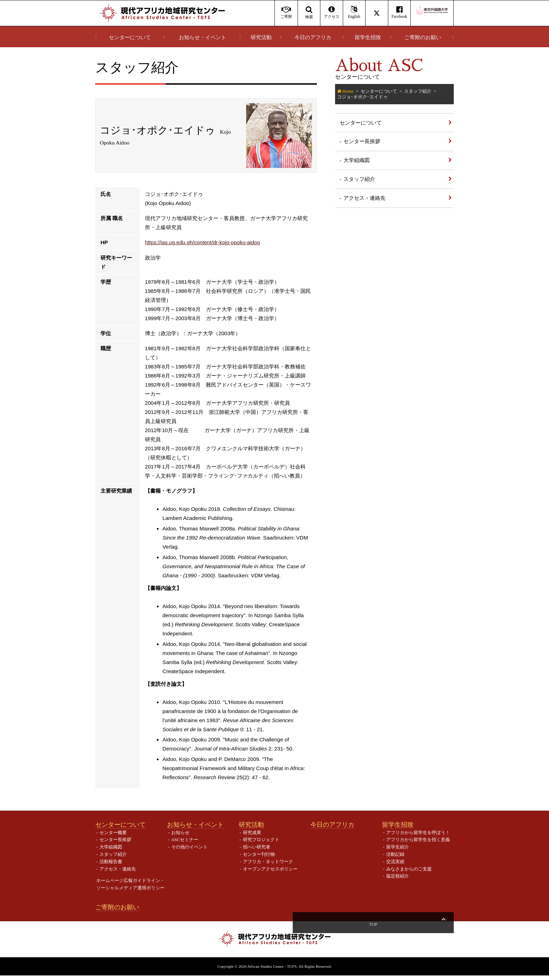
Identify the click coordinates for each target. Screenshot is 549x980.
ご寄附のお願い (423, 37)
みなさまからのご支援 (409, 873)
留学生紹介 (398, 851)
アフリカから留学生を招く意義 (418, 844)
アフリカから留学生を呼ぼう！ (418, 837)
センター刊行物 (259, 858)
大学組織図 (357, 160)
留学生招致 (368, 37)
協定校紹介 (398, 880)
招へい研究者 (257, 851)
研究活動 (261, 37)
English (354, 12)
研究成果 (252, 837)
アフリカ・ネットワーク (268, 866)
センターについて (130, 37)
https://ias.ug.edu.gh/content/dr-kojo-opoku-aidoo (203, 247)
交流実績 (395, 866)
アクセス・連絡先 (364, 198)
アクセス (331, 12)
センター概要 (113, 837)
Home (348, 91)
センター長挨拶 (362, 141)
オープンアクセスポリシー (270, 873)
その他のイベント (189, 851)
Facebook (399, 12)
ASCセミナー (185, 844)
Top (443, 928)
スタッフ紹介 (418, 91)
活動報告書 (111, 866)
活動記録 (395, 858)
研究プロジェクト (261, 844)
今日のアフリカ (313, 37)
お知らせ (180, 837)
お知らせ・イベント (203, 37)
